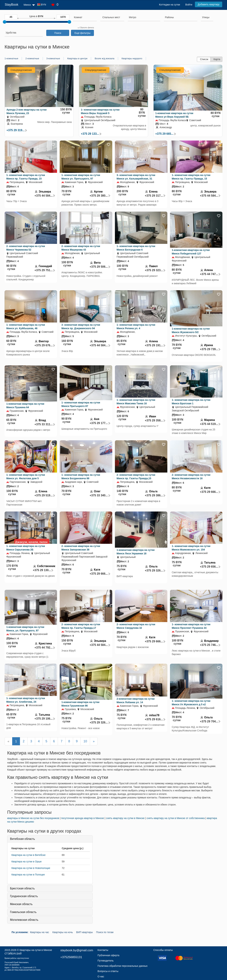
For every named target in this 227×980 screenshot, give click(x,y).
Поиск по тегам (105, 932)
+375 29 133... (91, 134)
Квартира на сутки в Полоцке (28, 875)
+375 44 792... (45, 648)
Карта (217, 59)
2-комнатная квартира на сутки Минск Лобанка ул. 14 (136, 701)
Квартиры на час (40, 932)
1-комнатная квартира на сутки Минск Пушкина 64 (25, 406)
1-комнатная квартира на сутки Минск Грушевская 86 (80, 704)
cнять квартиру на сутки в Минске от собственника (176, 818)
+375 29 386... (155, 495)
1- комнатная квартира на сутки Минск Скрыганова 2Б (26, 548)
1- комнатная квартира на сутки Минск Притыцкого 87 (81, 404)
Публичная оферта (109, 955)
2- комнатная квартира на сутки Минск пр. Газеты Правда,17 (81, 626)
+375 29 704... (210, 721)
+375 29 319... (17, 130)
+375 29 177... (100, 423)
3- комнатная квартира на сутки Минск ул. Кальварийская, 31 (136, 177)
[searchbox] (85, 17)
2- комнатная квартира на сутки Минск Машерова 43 (81, 248)
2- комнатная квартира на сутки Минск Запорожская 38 (81, 548)
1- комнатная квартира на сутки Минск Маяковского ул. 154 (191, 548)
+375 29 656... (210, 567)
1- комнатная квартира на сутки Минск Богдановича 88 (81, 477)
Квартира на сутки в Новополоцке (31, 868)
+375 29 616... (155, 719)
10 (85, 741)
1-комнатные (11, 58)
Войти (189, 5)
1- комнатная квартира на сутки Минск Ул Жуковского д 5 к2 (191, 703)
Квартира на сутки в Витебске (29, 855)
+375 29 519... (45, 495)
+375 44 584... (45, 196)
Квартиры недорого (132, 58)
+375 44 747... (210, 274)
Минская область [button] (21, 904)
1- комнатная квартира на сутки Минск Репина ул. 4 (136, 327)
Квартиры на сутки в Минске (36, 950)
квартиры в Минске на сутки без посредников (33, 818)
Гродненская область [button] (24, 896)
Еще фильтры (82, 33)
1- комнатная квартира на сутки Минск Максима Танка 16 (136, 402)
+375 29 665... (166, 134)
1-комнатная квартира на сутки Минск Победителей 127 (191, 252)
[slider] (5, 22)
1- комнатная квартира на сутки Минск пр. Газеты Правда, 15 (26, 177)
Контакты (103, 950)
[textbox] (111, 17)
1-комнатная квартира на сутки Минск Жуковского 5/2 (191, 330)
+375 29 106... (45, 719)
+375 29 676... (45, 345)
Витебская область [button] (23, 839)
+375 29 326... (155, 570)
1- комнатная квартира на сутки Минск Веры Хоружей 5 (100, 111)
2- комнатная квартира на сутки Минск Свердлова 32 (136, 626)
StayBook (12, 5)
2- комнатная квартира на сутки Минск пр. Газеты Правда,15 (136, 477)
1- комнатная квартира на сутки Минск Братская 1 (191, 402)
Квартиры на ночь (63, 932)
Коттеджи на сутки (170, 5)
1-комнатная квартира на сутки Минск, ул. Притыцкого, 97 (25, 629)
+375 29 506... (100, 267)
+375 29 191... (155, 345)
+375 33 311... (45, 424)
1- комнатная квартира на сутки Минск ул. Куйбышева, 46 (26, 327)
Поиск (58, 33)
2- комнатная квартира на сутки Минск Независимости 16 (191, 477)
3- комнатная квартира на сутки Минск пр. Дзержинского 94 (81, 327)
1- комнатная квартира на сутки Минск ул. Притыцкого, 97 (81, 177)
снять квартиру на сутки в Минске (125, 818)
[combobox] (85, 18)
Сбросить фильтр (86, 28)
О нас (101, 976)
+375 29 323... (155, 270)
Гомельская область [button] (23, 912)
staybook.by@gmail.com (77, 950)
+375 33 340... (100, 495)
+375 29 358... (155, 420)
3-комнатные (53, 58)
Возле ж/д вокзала (104, 58)
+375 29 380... (100, 196)
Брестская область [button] (22, 888)
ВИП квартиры (85, 932)
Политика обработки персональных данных (123, 966)
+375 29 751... (45, 270)
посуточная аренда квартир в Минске (83, 818)
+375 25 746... (210, 645)
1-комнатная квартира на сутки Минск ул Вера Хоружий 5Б (174, 115)
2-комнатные (32, 58)
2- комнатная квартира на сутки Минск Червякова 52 (26, 248)
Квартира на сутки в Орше (27, 862)
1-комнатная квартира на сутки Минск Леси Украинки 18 (136, 552)
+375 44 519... (210, 424)
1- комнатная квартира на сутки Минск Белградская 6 (136, 248)
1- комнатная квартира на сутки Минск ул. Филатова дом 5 (26, 477)
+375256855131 (71, 957)
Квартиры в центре (77, 58)
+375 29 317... (155, 196)
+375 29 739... (210, 349)
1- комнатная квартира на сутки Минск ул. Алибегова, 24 (26, 700)
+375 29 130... (43, 570)
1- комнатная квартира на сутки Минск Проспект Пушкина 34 (191, 626)
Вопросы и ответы (108, 971)
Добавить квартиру (209, 4)
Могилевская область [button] (24, 920)
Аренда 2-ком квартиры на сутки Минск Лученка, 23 (27, 111)
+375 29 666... (210, 492)
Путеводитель (106, 961)
